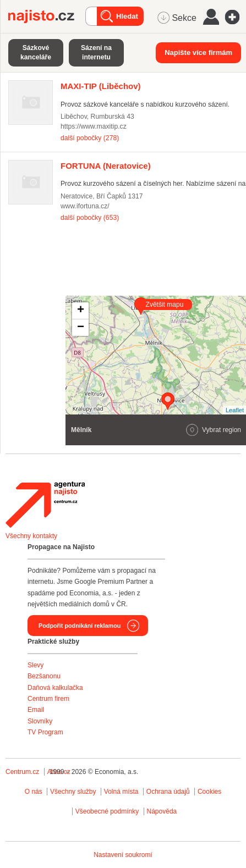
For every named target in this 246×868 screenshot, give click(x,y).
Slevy (35, 665)
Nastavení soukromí (123, 855)
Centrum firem (48, 699)
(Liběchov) (101, 86)
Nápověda (162, 811)
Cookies (209, 792)
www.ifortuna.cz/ (85, 206)
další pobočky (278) (90, 138)
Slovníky (40, 721)
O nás (34, 792)
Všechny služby (74, 792)
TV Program (45, 732)
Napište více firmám (198, 52)
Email (36, 710)
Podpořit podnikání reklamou (80, 626)
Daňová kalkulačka (55, 688)
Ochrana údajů (168, 792)
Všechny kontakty (31, 536)
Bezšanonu (44, 676)
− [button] (81, 328)
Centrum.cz (22, 772)
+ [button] (81, 311)
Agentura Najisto (45, 505)
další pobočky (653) (90, 218)
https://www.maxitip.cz (94, 126)
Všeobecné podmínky (107, 811)
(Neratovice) (106, 166)
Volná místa (121, 792)
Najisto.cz (47, 16)
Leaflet (235, 410)
